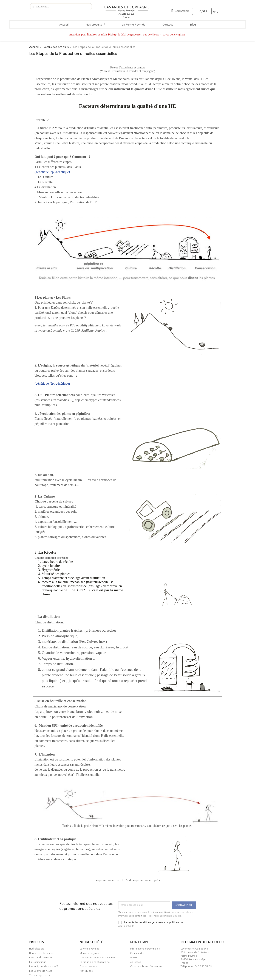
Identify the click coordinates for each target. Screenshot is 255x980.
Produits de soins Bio (41, 958)
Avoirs (134, 958)
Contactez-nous (89, 967)
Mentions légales (89, 953)
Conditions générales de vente (97, 958)
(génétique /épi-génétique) (52, 172)
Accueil (64, 24)
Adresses (136, 962)
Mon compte (140, 942)
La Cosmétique (38, 962)
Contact (168, 24)
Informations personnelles (145, 949)
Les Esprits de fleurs (41, 971)
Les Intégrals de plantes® (44, 967)
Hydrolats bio (37, 949)
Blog (193, 24)
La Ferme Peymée (134, 24)
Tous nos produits (40, 975)
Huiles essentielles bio (42, 953)
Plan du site (86, 971)
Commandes (137, 953)
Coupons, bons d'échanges (146, 967)
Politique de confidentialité (95, 962)
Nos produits (95, 24)
